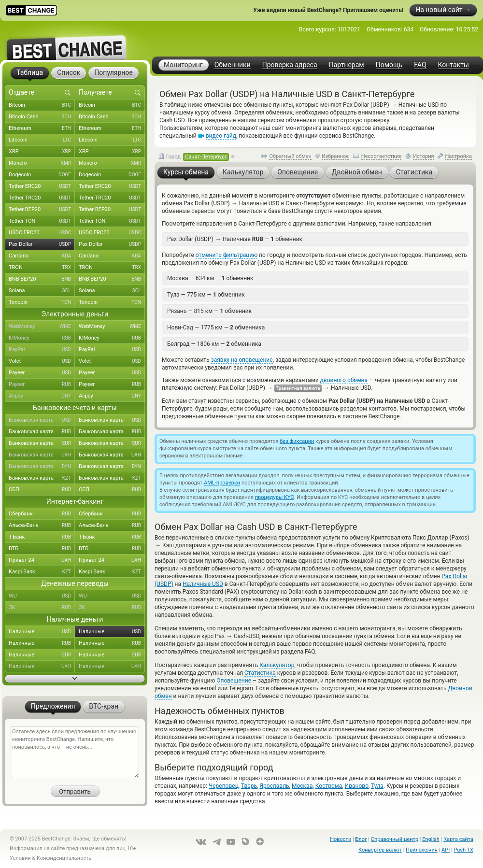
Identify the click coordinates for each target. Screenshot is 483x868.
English (431, 839)
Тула (377, 786)
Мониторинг (183, 65)
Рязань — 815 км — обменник (209, 311)
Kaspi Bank (42, 572)
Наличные (42, 632)
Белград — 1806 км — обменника (214, 344)
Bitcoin (42, 105)
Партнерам (347, 65)
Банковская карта (42, 420)
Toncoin (42, 302)
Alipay (42, 396)
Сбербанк (42, 514)
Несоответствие (382, 156)
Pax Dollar (42, 244)
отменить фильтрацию (227, 255)
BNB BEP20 (42, 279)
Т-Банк (42, 537)
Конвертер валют (380, 850)
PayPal (42, 350)
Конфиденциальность (64, 858)
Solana (42, 291)
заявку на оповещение (242, 360)
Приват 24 (42, 560)
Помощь (389, 65)
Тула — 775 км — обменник (206, 295)
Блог (361, 839)
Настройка (458, 156)
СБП (42, 490)
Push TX (463, 850)
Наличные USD (203, 584)
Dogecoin (42, 175)
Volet (42, 361)
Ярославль (274, 786)
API (446, 850)
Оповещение (234, 681)
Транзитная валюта (298, 388)
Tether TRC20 (42, 198)
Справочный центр (395, 839)
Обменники (233, 65)
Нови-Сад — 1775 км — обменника (216, 327)
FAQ (420, 65)
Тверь (249, 786)
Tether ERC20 (42, 186)
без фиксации (297, 441)
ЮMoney (42, 338)
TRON (42, 268)
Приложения (422, 850)
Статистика (260, 673)
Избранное (335, 156)
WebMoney (42, 327)
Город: (194, 157)
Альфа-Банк (42, 526)
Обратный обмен (290, 156)
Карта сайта (458, 839)
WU (42, 596)
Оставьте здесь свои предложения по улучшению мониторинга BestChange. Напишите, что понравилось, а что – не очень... (75, 752)
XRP (42, 152)
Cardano (42, 256)
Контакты (454, 65)
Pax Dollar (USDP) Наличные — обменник (235, 239)
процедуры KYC (275, 497)
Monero (42, 163)
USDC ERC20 (42, 233)
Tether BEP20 (42, 210)
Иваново (357, 786)
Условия (20, 858)
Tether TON (42, 221)
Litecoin (42, 140)
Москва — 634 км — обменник (210, 278)
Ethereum (42, 128)
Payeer (42, 373)
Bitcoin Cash (42, 117)
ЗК (42, 608)
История (424, 156)
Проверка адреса (290, 65)
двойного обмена (344, 380)
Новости (341, 839)
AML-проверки (222, 483)
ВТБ (42, 549)
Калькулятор (277, 665)
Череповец (224, 786)
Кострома (329, 786)
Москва (302, 786)
